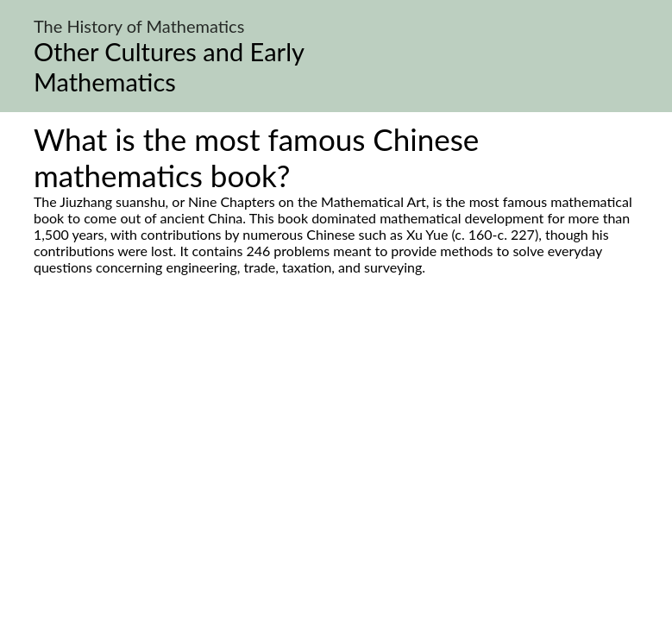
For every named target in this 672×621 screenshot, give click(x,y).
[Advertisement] (336, 437)
